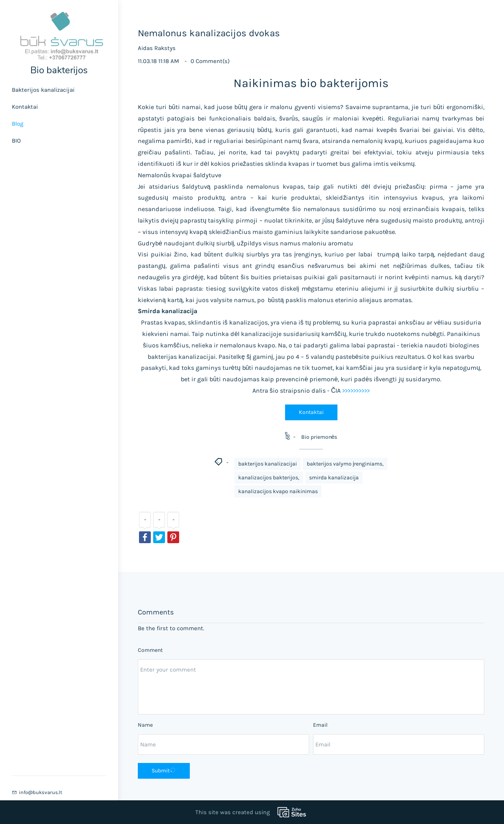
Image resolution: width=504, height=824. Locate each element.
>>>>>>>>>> (356, 391)
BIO (16, 141)
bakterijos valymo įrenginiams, (345, 464)
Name (145, 725)
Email (320, 725)
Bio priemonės (319, 437)
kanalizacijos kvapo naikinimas (278, 491)
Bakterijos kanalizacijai (43, 90)
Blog (18, 124)
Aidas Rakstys (157, 48)
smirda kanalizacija (334, 478)
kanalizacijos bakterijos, (269, 478)
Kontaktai (25, 107)
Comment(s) (210, 61)
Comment (150, 650)
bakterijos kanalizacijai (268, 464)
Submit (164, 770)
